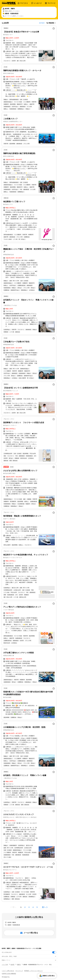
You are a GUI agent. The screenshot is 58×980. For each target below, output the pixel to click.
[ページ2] (25, 907)
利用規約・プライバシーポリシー (33, 971)
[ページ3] (29, 907)
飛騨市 (19, 965)
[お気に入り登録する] (54, 28)
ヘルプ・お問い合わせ (8, 971)
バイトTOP (5, 965)
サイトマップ (19, 971)
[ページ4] (33, 907)
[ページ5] (37, 907)
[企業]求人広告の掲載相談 (9, 974)
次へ (44, 907)
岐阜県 (12, 965)
